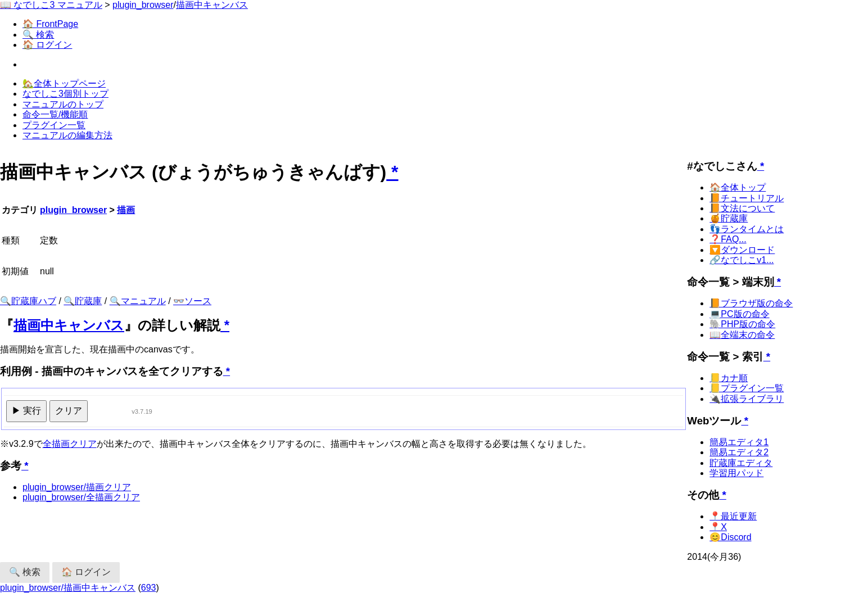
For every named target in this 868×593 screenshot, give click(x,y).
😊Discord (730, 537)
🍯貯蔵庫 (729, 218)
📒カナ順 (729, 378)
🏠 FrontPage (50, 24)
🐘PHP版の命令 (742, 324)
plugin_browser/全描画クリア (81, 497)
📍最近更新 (733, 516)
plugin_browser (143, 5)
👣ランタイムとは (747, 229)
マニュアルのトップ (63, 104)
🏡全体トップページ (64, 83)
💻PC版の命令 (739, 314)
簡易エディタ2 (739, 452)
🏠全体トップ (738, 187)
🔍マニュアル (138, 301)
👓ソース (192, 301)
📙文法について (742, 208)
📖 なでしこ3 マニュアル (51, 5)
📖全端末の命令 (742, 335)
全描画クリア (70, 444)
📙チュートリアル (747, 198)
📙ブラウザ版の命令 (751, 303)
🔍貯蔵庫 (83, 301)
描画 (126, 210)
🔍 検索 (38, 35)
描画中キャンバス (212, 5)
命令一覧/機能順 (55, 114)
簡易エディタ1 (739, 442)
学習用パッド (736, 473)
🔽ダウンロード (742, 250)
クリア (69, 411)
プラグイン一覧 (54, 125)
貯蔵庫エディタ (741, 463)
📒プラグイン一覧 (747, 388)
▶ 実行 (26, 411)
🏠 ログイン (47, 45)
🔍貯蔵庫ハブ (28, 301)
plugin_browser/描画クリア (77, 487)
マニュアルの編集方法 (67, 135)
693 (149, 588)
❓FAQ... (728, 239)
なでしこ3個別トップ (65, 94)
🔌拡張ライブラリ (747, 399)
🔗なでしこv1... (742, 260)
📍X (718, 527)
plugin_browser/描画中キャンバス (68, 588)
